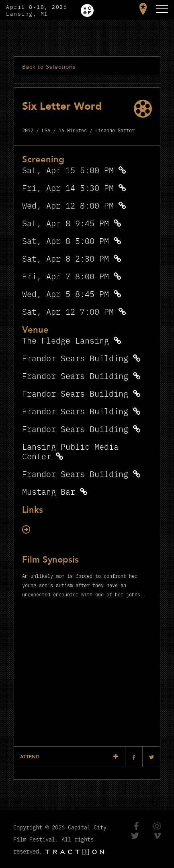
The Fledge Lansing (66, 340)
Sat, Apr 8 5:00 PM (66, 241)
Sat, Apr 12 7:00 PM (68, 311)
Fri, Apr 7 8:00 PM (66, 276)
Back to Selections (49, 67)
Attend (30, 757)
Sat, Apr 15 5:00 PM (68, 170)
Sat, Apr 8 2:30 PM (66, 258)
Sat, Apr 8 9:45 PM (66, 223)
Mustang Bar (49, 491)
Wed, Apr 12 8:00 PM (68, 205)
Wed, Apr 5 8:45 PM (66, 294)
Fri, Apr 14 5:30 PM (68, 187)
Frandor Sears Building (75, 358)
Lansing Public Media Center (70, 451)
